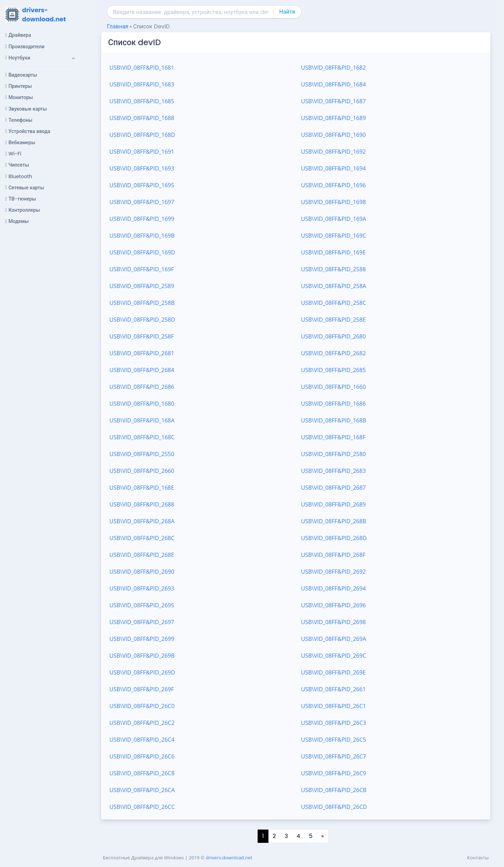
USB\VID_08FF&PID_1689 (333, 118)
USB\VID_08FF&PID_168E (142, 488)
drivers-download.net (229, 858)
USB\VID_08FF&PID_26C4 (142, 740)
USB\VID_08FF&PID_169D (142, 252)
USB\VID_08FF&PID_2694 (333, 588)
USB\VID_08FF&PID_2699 (142, 639)
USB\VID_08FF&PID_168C (142, 437)
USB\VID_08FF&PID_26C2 (142, 723)
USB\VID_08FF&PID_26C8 (142, 773)
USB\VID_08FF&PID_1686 (333, 404)
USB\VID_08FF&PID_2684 (142, 370)
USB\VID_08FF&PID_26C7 (334, 756)
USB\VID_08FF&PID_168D (142, 135)
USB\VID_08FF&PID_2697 (142, 622)
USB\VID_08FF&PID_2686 (142, 387)
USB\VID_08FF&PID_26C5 (334, 740)
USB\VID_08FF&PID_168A (142, 420)
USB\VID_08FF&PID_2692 (333, 572)
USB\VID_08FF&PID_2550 (142, 454)
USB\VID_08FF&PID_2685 (333, 370)
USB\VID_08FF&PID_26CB (334, 790)
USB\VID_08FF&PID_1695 (142, 185)
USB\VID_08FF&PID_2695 (142, 605)
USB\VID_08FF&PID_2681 (142, 353)
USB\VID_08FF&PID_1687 (333, 101)
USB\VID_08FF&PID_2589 (142, 286)
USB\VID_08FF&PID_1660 (333, 387)
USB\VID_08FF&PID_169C (334, 236)
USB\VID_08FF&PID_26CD (334, 807)
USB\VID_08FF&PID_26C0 (142, 706)
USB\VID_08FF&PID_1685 (142, 101)
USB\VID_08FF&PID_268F (333, 555)
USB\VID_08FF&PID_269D (142, 672)
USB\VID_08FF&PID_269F (142, 689)
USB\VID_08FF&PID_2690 (142, 572)
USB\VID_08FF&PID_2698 (333, 622)
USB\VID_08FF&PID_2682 (333, 353)
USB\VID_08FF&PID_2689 (333, 504)
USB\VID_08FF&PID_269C (334, 656)
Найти (287, 12)
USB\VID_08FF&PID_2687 (333, 488)
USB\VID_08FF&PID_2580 (333, 454)
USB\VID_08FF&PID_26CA (142, 790)
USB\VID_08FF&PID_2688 (142, 504)
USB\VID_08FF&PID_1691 (142, 152)
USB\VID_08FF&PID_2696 (333, 605)
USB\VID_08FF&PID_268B (334, 521)
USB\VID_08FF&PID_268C (142, 538)
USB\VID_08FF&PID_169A (334, 219)
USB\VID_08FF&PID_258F (142, 336)
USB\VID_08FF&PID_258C (334, 303)
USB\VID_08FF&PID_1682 (333, 68)
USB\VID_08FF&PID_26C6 (142, 756)
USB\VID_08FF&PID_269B (142, 656)
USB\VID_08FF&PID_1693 (142, 168)
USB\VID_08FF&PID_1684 (333, 84)
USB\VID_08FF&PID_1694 (333, 168)
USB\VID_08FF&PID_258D (142, 320)
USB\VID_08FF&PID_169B (142, 236)
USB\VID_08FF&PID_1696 (333, 185)
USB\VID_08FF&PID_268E (142, 555)
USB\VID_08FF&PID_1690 (333, 135)
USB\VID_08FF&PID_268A (142, 521)
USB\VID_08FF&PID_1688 (142, 118)
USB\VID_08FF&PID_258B (142, 303)
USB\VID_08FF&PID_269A (334, 639)
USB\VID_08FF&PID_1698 (333, 202)
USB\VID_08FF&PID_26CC (142, 807)
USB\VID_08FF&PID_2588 (333, 269)
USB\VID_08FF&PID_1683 (142, 84)
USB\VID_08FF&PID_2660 (142, 471)
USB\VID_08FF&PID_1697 (142, 202)
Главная (118, 26)
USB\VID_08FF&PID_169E (333, 252)
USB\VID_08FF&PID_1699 (142, 219)
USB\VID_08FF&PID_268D (334, 538)
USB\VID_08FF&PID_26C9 (334, 773)
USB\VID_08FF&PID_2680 (333, 336)
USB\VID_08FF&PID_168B (334, 420)
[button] (41, 58)
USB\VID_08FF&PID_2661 (333, 689)
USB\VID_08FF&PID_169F (142, 269)
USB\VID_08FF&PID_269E (333, 672)
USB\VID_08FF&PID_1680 (142, 404)
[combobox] (191, 12)
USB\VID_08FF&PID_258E (333, 320)
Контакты (478, 858)
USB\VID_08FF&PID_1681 (142, 68)
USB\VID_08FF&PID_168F (333, 437)
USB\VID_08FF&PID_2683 (333, 471)
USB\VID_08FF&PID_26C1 (334, 706)
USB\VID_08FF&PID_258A (334, 286)
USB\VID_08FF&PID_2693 (142, 588)
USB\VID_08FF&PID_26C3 (334, 723)
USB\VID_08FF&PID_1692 (333, 152)
